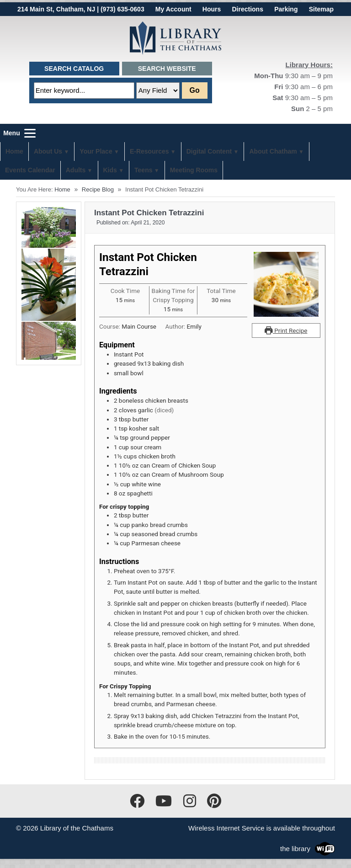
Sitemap (321, 9)
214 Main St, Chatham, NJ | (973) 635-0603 (81, 9)
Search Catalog (74, 69)
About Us (48, 151)
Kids (110, 170)
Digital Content (209, 151)
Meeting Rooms (194, 170)
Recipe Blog (98, 189)
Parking (286, 9)
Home (14, 151)
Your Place (96, 151)
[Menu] (18, 133)
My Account (173, 9)
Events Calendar (30, 170)
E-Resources (149, 151)
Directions (247, 9)
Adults (76, 170)
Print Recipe (286, 330)
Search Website (167, 69)
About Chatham (273, 151)
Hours (212, 9)
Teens (143, 170)
